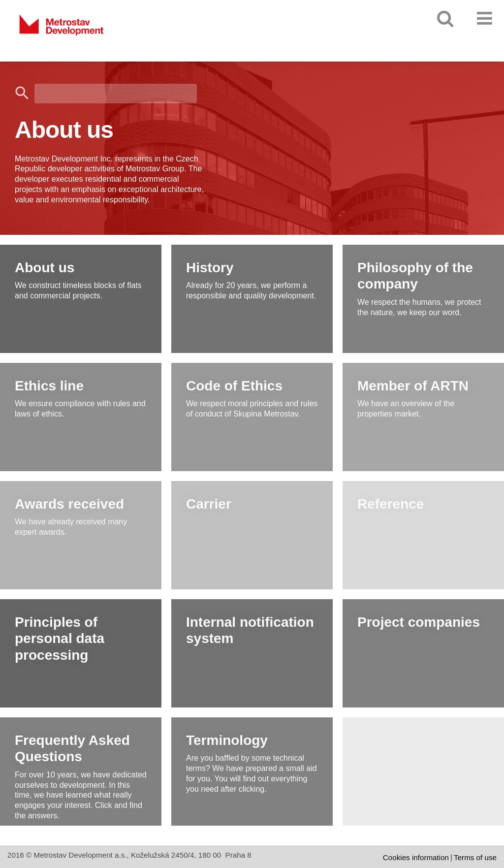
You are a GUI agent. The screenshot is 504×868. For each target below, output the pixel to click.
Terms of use (475, 857)
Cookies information (416, 857)
